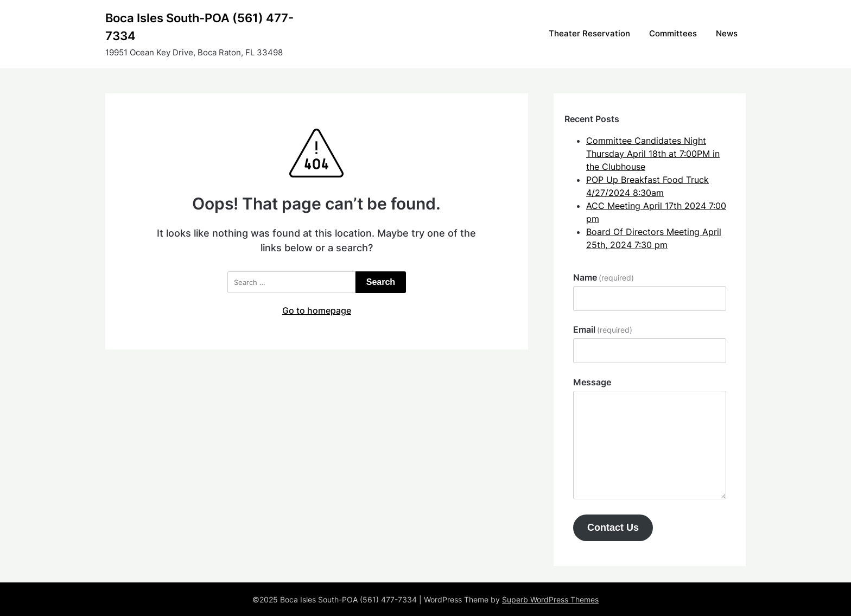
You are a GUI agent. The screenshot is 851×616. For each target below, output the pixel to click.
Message (592, 382)
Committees (673, 33)
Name (604, 277)
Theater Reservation (589, 33)
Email (603, 329)
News (727, 33)
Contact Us (613, 528)
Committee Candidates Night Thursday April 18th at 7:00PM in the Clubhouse (653, 154)
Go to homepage (317, 310)
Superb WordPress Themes (550, 599)
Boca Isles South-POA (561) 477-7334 (199, 27)
